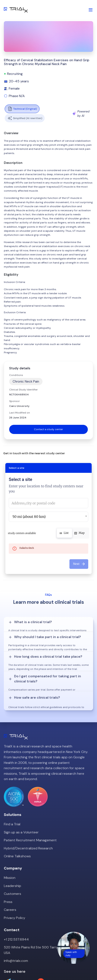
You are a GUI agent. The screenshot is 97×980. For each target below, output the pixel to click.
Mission (10, 843)
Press (8, 867)
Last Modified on (20, 413)
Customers (12, 859)
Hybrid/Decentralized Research (28, 814)
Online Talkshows (17, 822)
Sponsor (15, 401)
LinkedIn (25, 967)
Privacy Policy (15, 883)
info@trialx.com (16, 926)
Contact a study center (48, 429)
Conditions (16, 375)
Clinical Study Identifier (24, 390)
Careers (10, 875)
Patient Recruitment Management (30, 806)
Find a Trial (12, 790)
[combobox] (48, 503)
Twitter (10, 967)
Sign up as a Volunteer (21, 798)
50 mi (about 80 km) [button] (29, 517)
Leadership (12, 851)
